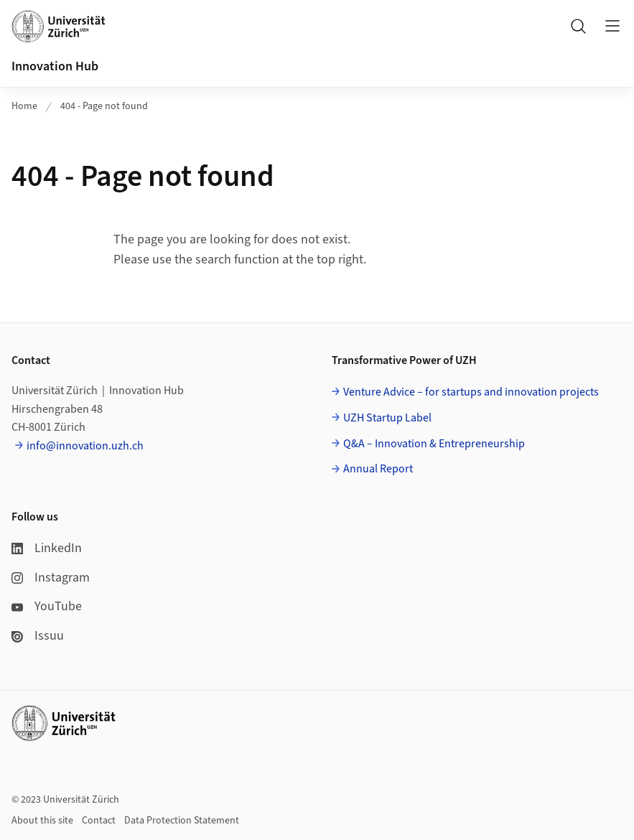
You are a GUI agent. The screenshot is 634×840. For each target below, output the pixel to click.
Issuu (38, 636)
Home (24, 106)
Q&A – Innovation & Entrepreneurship (434, 444)
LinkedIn (47, 548)
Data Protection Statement (182, 821)
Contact (99, 821)
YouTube (47, 606)
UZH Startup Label (387, 418)
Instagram (51, 578)
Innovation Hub (55, 66)
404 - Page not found (104, 106)
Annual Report (378, 469)
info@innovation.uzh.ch (85, 446)
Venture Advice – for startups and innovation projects (471, 392)
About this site (42, 821)
